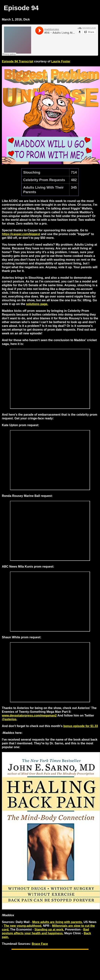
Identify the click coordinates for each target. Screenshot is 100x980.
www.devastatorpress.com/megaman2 (29, 715)
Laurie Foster (61, 61)
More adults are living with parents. (58, 922)
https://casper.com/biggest (21, 234)
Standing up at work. (49, 930)
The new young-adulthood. (23, 926)
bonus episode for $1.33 (81, 726)
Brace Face (40, 944)
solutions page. (37, 304)
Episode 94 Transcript (18, 61)
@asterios (9, 719)
